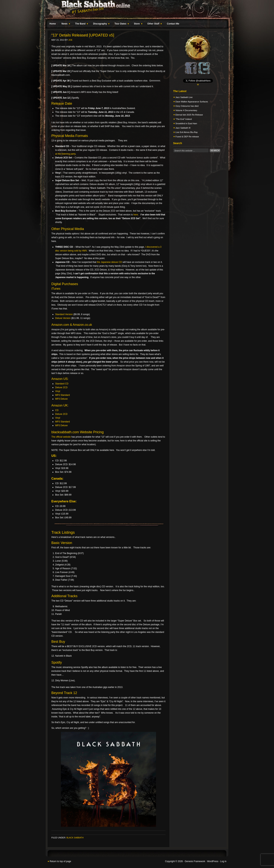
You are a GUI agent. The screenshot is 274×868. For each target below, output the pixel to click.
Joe (70, 40)
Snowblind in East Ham (186, 123)
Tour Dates (121, 24)
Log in (223, 861)
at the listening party (65, 154)
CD (57, 410)
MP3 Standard (63, 395)
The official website (61, 437)
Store (137, 24)
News (65, 24)
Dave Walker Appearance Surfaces (192, 102)
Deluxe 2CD (61, 387)
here (136, 215)
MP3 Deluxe (61, 399)
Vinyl (58, 391)
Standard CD (62, 384)
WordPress (213, 861)
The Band (81, 24)
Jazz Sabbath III (183, 128)
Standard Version (64, 314)
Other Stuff (154, 24)
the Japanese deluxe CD (109, 262)
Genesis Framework (195, 861)
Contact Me (173, 24)
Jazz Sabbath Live (184, 97)
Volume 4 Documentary (186, 110)
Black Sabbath (75, 838)
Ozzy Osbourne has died (187, 106)
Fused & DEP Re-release (187, 137)
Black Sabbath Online (135, 9)
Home (53, 24)
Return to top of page (60, 861)
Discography (100, 24)
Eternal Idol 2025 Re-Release (189, 115)
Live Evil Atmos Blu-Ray (187, 132)
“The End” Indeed (184, 119)
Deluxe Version (63, 318)
